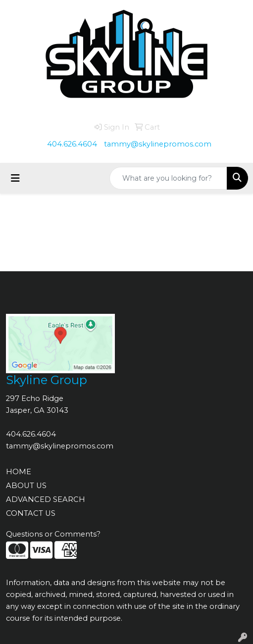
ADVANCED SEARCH (46, 499)
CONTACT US (31, 513)
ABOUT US (26, 486)
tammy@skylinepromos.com (158, 144)
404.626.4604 (72, 144)
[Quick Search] (168, 178)
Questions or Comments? (53, 534)
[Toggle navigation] (15, 178)
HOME (19, 472)
